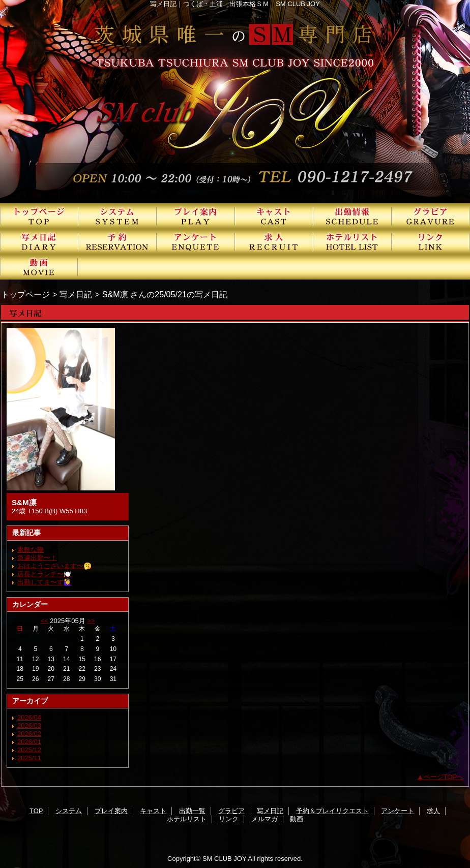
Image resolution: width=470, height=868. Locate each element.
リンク (431, 241)
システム (118, 216)
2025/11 (29, 758)
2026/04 (29, 717)
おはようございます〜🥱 (54, 566)
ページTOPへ (444, 777)
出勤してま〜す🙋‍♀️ (45, 582)
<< (44, 621)
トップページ (25, 294)
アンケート (196, 241)
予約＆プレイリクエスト (118, 241)
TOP (39, 216)
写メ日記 (39, 241)
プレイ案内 (196, 216)
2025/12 (29, 750)
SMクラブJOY (235, 102)
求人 (274, 241)
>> (91, 621)
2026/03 (29, 725)
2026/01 (29, 742)
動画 (39, 267)
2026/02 (29, 734)
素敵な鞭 (31, 550)
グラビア (431, 216)
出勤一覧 (352, 216)
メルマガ (265, 819)
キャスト (274, 216)
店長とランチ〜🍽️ (45, 574)
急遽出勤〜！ (37, 558)
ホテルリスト (352, 241)
